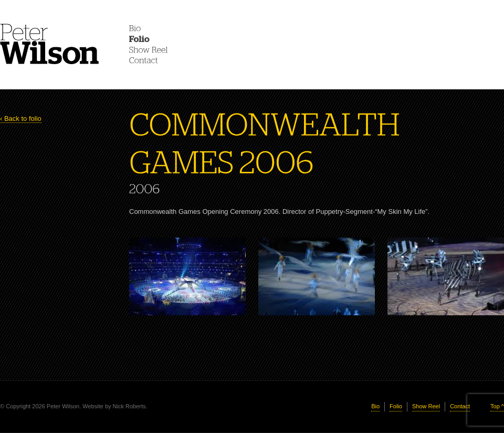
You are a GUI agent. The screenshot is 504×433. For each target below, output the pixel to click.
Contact (460, 406)
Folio (396, 406)
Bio (375, 406)
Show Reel (426, 406)
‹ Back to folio (21, 118)
